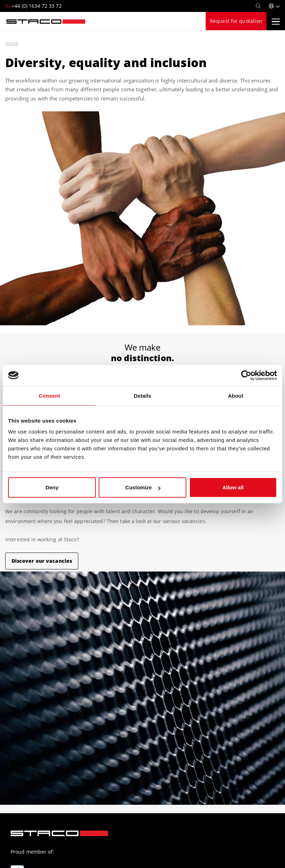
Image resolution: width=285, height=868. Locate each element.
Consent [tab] (49, 395)
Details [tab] (142, 395)
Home (12, 43)
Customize (143, 487)
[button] (274, 6)
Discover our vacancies (42, 561)
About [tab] (236, 395)
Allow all (233, 487)
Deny (52, 487)
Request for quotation (236, 21)
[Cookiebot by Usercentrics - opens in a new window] (246, 375)
